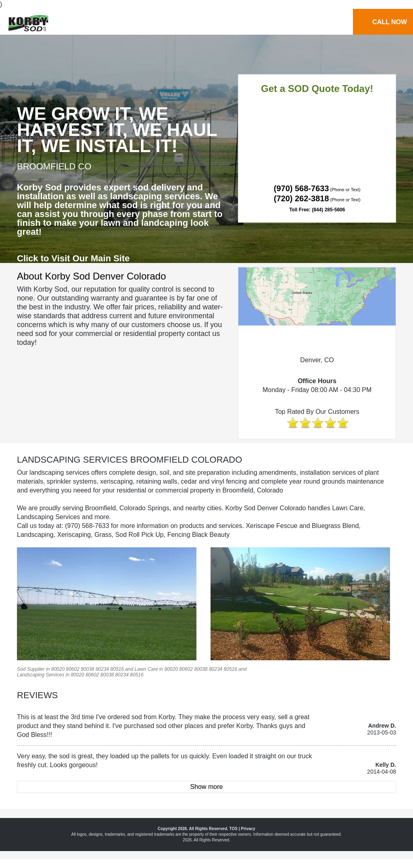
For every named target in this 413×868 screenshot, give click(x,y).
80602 (72, 669)
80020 (58, 669)
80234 (102, 669)
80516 (117, 669)
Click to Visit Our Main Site (73, 258)
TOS (234, 829)
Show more (207, 787)
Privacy (248, 829)
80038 (87, 669)
